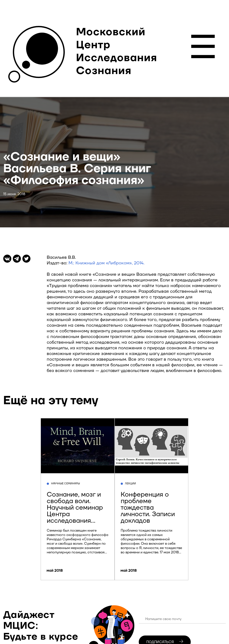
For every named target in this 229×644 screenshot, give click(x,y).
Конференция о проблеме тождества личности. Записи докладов (148, 508)
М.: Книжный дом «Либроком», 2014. (106, 263)
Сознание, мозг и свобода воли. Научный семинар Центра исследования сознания (75, 511)
